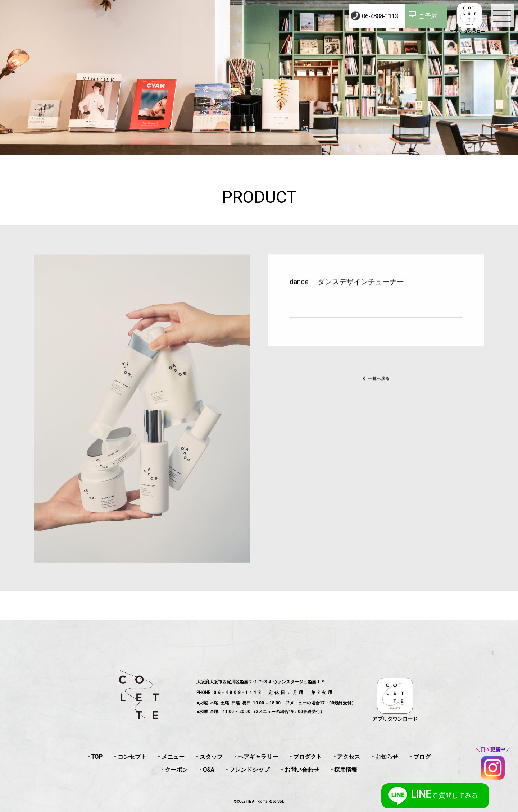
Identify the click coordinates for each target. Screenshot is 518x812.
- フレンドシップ (247, 770)
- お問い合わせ (300, 770)
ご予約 (428, 16)
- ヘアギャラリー (256, 757)
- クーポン (174, 770)
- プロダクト (306, 757)
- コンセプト (130, 757)
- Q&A (207, 770)
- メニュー (171, 757)
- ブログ (420, 757)
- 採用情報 (344, 770)
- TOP (95, 757)
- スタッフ (209, 757)
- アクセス (347, 757)
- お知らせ (385, 757)
